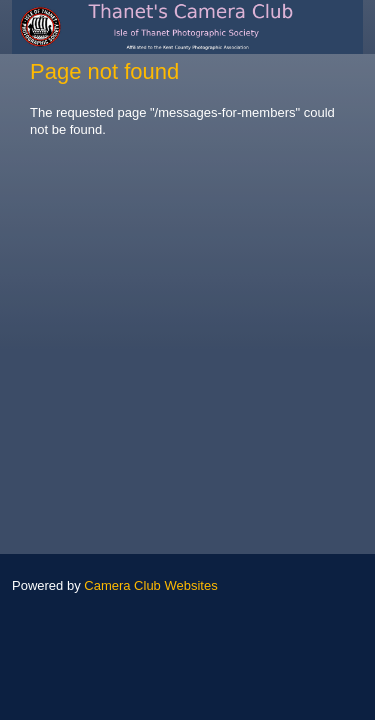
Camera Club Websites (150, 585)
